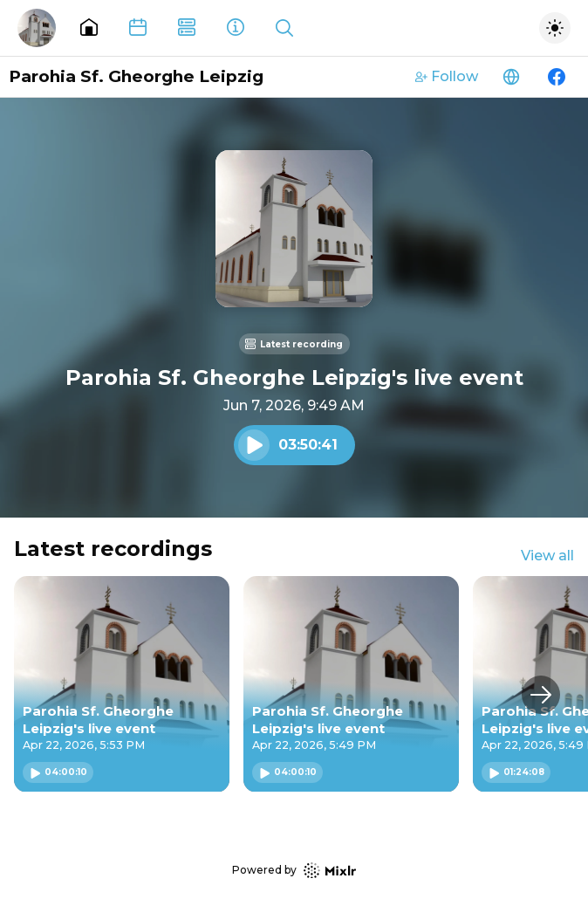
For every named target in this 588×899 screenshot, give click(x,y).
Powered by (294, 871)
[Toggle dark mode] (555, 28)
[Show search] (284, 28)
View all (547, 556)
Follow (447, 76)
